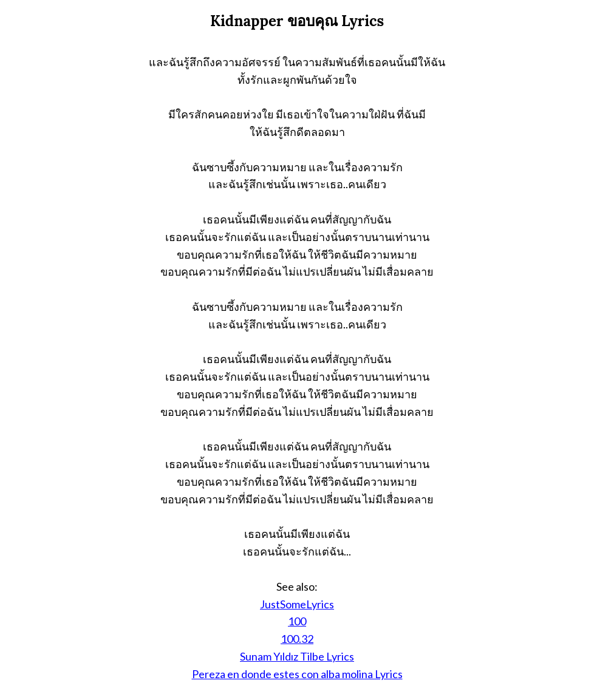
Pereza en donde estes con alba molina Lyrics (297, 674)
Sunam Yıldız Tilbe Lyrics (297, 656)
